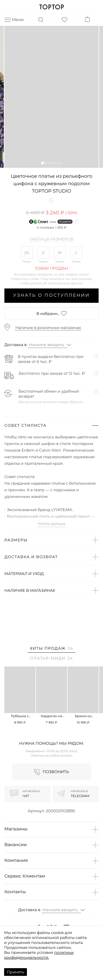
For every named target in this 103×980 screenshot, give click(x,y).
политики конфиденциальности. (39, 955)
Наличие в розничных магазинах (48, 328)
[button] (42, 163)
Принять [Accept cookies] (16, 972)
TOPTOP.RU (51, 7)
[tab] (51, 649)
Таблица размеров (51, 239)
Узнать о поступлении (51, 295)
